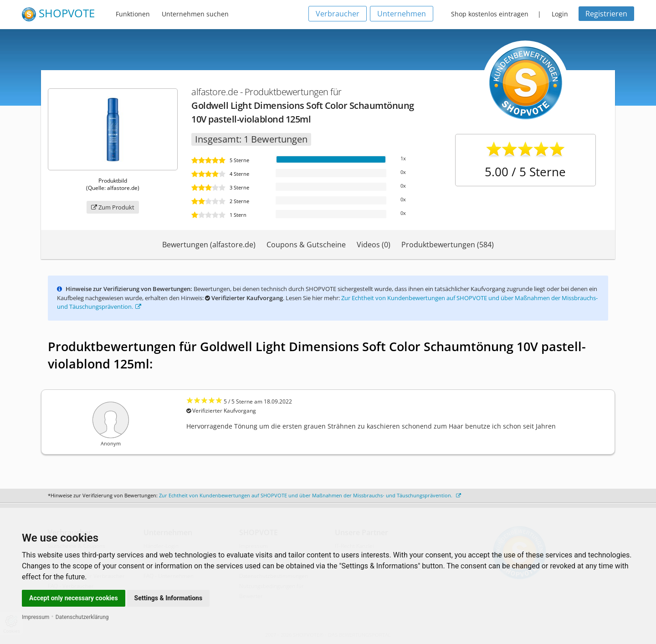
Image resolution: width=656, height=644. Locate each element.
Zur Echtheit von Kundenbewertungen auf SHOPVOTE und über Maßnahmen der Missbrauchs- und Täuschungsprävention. (310, 495)
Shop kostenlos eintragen (490, 14)
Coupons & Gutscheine (306, 245)
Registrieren (606, 14)
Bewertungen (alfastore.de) (209, 245)
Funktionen (133, 14)
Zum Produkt (113, 207)
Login (560, 14)
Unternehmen (402, 14)
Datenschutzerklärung (82, 617)
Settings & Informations (169, 598)
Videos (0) (374, 245)
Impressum (36, 617)
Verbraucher (338, 14)
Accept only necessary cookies (74, 598)
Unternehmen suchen (195, 14)
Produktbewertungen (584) (448, 245)
